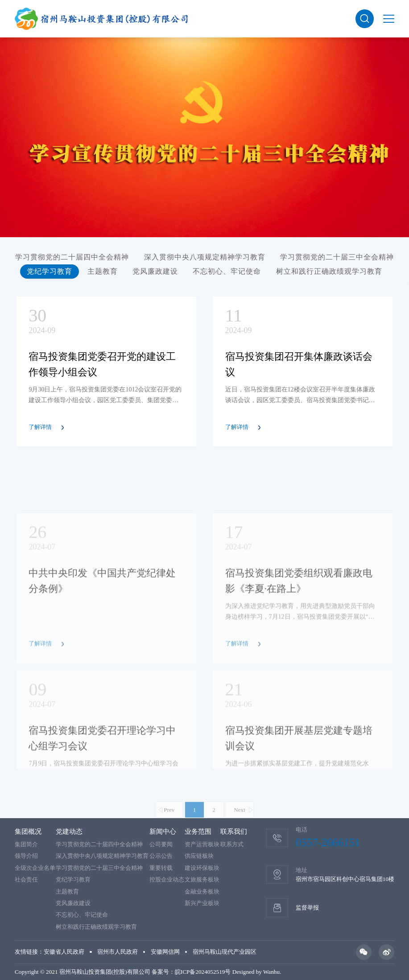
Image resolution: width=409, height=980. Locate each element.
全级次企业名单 (35, 868)
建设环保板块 (202, 868)
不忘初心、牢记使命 (227, 271)
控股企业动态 (167, 879)
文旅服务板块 (202, 879)
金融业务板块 (202, 891)
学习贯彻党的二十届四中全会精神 (72, 257)
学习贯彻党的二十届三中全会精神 (337, 257)
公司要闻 (161, 844)
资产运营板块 (202, 844)
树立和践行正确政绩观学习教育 (329, 271)
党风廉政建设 (155, 271)
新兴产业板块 (202, 903)
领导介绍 (26, 856)
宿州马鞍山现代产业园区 (225, 952)
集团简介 (26, 844)
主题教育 (103, 271)
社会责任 (26, 879)
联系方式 (232, 844)
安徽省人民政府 (64, 952)
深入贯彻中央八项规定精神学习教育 (205, 257)
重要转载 (161, 868)
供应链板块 (199, 856)
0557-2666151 (328, 842)
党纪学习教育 (50, 271)
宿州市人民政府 (118, 952)
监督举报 (307, 908)
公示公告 (161, 856)
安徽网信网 (165, 952)
